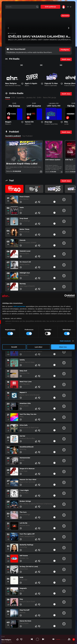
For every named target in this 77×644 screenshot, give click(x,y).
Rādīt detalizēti (65, 341)
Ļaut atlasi (38, 347)
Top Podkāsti (27, 136)
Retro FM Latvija (49, 98)
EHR (13, 98)
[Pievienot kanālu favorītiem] (22, 84)
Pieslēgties (65, 50)
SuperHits (20, 98)
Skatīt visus (66, 59)
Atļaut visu (63, 347)
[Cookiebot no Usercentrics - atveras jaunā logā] (66, 296)
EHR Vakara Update (53, 160)
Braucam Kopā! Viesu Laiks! (22, 164)
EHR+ (39, 98)
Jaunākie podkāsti (13, 136)
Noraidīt (14, 347)
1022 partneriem (19, 306)
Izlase (8, 98)
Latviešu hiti (31, 98)
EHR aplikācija (50, 7)
